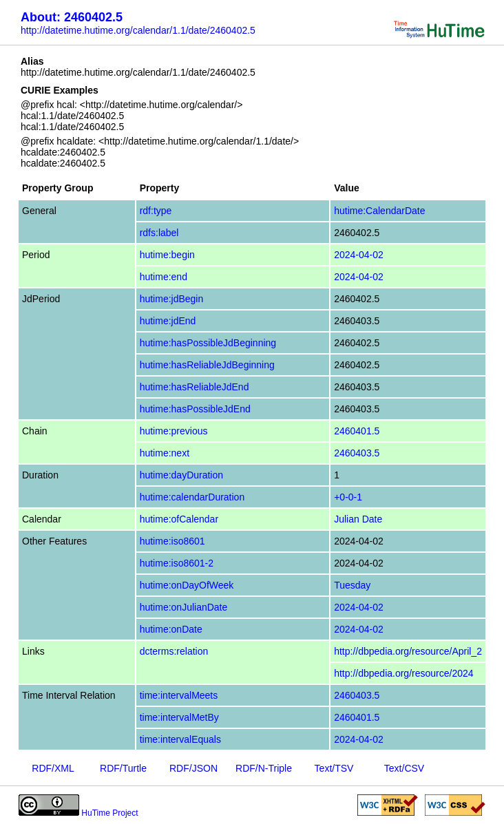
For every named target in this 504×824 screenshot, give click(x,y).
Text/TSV (334, 768)
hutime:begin (167, 255)
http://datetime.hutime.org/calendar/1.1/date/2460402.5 (138, 30)
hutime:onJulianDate (184, 607)
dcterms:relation (174, 651)
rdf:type (156, 211)
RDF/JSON (193, 768)
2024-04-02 (359, 255)
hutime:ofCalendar (179, 519)
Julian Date (358, 519)
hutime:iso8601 (172, 541)
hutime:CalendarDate (379, 211)
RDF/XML (53, 768)
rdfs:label (159, 233)
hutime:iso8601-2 (177, 563)
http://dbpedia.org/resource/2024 (403, 673)
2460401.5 (357, 431)
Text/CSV (404, 768)
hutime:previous (174, 431)
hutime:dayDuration (181, 475)
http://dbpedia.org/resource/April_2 (408, 651)
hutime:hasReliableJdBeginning (207, 365)
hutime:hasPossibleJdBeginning (208, 343)
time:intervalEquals (180, 739)
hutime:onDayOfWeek (187, 585)
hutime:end (164, 277)
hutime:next (165, 453)
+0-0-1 (348, 497)
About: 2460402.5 (72, 17)
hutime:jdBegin (172, 299)
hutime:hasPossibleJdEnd (195, 409)
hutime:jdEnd (168, 321)
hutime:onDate (171, 629)
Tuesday (352, 585)
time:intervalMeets (179, 695)
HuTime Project (109, 813)
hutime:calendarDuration (192, 497)
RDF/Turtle (123, 768)
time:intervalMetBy (179, 717)
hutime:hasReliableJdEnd (195, 387)
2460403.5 (357, 453)
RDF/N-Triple (264, 768)
